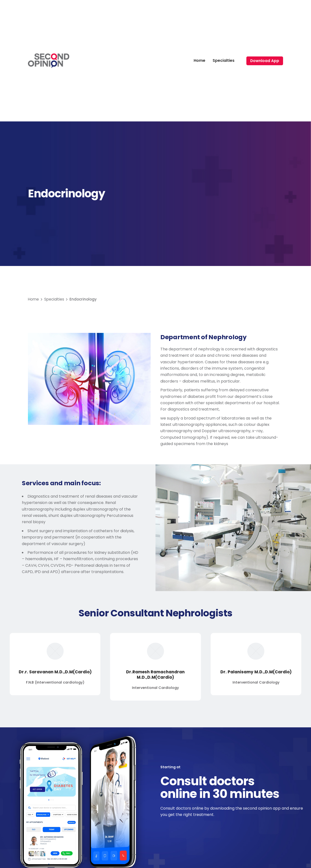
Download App (265, 61)
